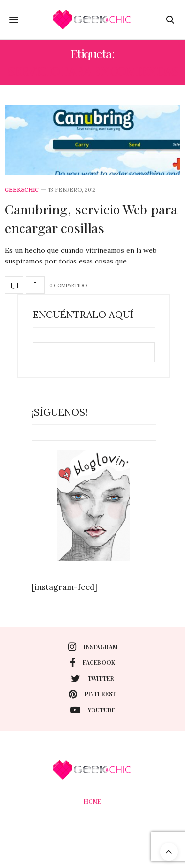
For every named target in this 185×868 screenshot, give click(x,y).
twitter (92, 679)
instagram (93, 647)
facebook (92, 663)
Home (92, 801)
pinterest (92, 694)
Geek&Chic (22, 190)
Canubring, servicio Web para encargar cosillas (91, 218)
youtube (93, 710)
